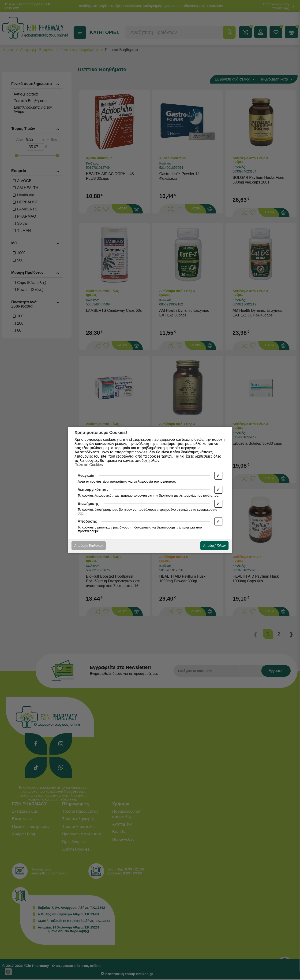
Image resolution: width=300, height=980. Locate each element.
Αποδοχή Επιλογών (89, 546)
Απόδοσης (87, 521)
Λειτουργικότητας (93, 490)
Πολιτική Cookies (89, 465)
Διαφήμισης (88, 504)
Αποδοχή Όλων (214, 546)
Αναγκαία (86, 475)
